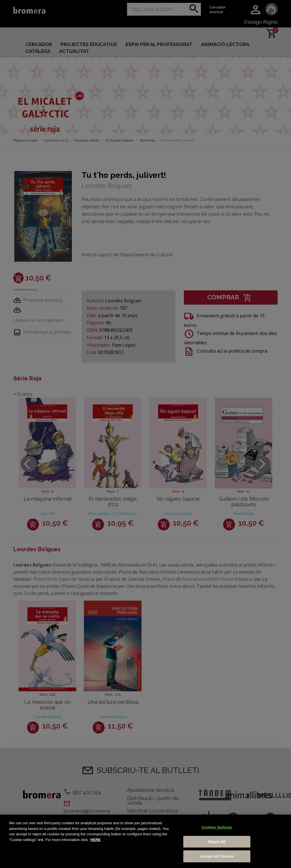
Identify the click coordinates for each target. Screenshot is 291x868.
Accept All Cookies (217, 856)
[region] (145, 841)
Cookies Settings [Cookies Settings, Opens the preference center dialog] (217, 827)
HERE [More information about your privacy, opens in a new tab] (95, 840)
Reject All (217, 842)
